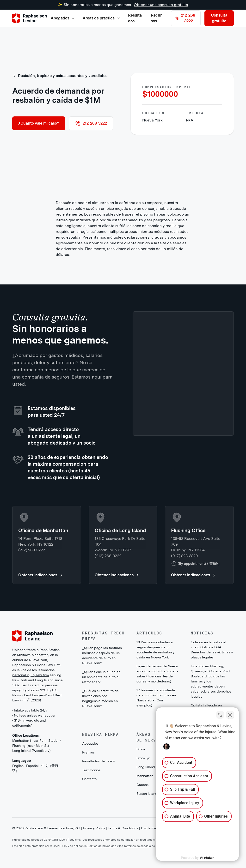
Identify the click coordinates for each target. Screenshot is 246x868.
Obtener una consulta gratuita (161, 5)
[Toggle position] (220, 715)
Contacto (89, 779)
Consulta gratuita (219, 18)
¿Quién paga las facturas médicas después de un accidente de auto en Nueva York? (102, 655)
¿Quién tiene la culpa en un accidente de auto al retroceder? (101, 677)
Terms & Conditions (123, 828)
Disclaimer (149, 828)
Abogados (90, 743)
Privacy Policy (94, 828)
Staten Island (147, 794)
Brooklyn (143, 758)
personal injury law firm (31, 675)
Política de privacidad (102, 846)
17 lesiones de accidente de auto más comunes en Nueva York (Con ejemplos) (156, 698)
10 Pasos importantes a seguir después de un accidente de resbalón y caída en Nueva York (155, 650)
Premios (88, 752)
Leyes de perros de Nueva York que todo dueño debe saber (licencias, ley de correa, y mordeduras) (157, 674)
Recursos (156, 18)
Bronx (141, 749)
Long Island (146, 767)
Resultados (135, 18)
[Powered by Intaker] (205, 858)
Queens (142, 785)
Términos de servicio (137, 846)
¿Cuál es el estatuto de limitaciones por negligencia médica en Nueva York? (100, 698)
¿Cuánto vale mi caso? (39, 123)
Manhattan (145, 776)
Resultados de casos (98, 761)
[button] (63, 18)
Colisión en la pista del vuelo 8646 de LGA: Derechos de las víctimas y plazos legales (212, 650)
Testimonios (91, 770)
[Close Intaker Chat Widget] (230, 715)
